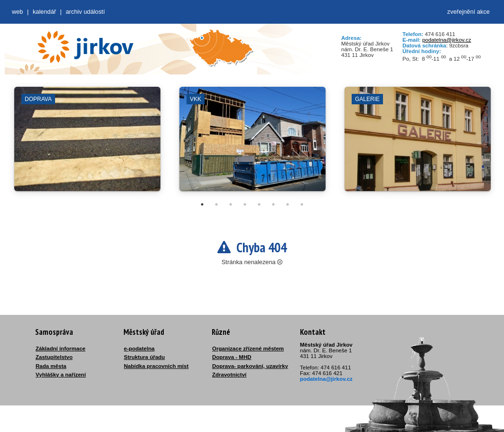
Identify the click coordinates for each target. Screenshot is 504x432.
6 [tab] (273, 204)
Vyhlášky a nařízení (61, 375)
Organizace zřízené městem (248, 349)
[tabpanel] (87, 144)
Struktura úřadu (144, 357)
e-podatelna (139, 349)
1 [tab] (202, 204)
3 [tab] (231, 204)
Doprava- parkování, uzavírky (250, 366)
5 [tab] (259, 204)
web (17, 12)
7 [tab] (288, 204)
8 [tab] (302, 204)
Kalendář (44, 12)
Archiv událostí (85, 12)
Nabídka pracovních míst (156, 366)
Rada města (51, 366)
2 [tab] (216, 204)
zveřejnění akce (468, 12)
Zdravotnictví (229, 375)
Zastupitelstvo (54, 357)
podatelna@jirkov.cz (447, 40)
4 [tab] (245, 204)
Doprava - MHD (232, 357)
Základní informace (61, 349)
